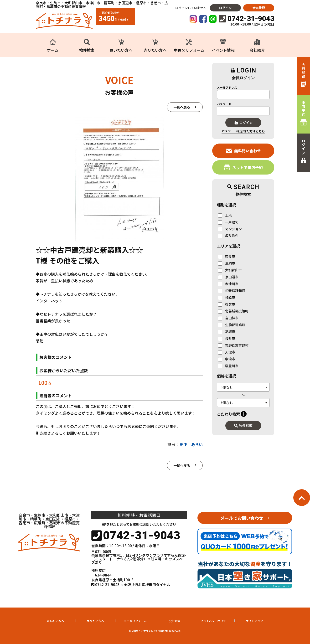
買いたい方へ (56, 621)
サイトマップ (254, 621)
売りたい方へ (95, 621)
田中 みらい (191, 444)
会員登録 (259, 8)
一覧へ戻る (182, 107)
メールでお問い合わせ (242, 518)
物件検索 (243, 426)
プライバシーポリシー (215, 621)
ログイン (225, 8)
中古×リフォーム (135, 621)
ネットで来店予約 (243, 167)
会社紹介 (175, 621)
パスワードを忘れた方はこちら (243, 131)
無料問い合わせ (243, 151)
